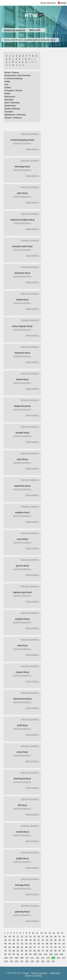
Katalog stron (55, 973)
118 (6, 961)
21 (18, 937)
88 (47, 951)
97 (22, 954)
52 (22, 944)
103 (51, 954)
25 (34, 937)
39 (30, 940)
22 (22, 937)
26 (39, 937)
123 (32, 961)
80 (14, 951)
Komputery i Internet (13, 90)
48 (5, 944)
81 (18, 951)
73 (47, 947)
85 (34, 951)
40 (34, 940)
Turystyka (9, 112)
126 (48, 961)
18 (5, 937)
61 (59, 944)
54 (30, 944)
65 (14, 947)
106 (6, 958)
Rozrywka (9, 100)
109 (22, 958)
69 (30, 947)
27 (43, 937)
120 (16, 961)
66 (18, 947)
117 (64, 958)
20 (14, 937)
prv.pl (64, 3)
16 (58, 933)
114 (48, 958)
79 (9, 951)
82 (22, 951)
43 (47, 940)
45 (55, 940)
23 (26, 937)
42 (43, 940)
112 (38, 958)
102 (46, 954)
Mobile (7, 93)
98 (26, 954)
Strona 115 (35, 30)
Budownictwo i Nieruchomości (18, 75)
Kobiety (8, 87)
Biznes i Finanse (12, 72)
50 (14, 944)
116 (58, 958)
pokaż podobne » (32, 149)
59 (51, 944)
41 (39, 940)
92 (64, 951)
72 (43, 947)
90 (55, 951)
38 (26, 940)
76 (59, 947)
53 (26, 944)
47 (64, 940)
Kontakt (26, 973)
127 (53, 961)
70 (34, 947)
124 (38, 961)
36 (18, 940)
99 (30, 954)
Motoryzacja (10, 97)
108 (16, 958)
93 (5, 954)
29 (51, 937)
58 (47, 944)
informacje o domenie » (30, 134)
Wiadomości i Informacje (15, 115)
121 (22, 961)
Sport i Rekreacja (12, 103)
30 (55, 937)
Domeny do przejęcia (14, 30)
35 (14, 940)
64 (9, 947)
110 (27, 958)
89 (51, 951)
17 (62, 933)
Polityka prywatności (39, 973)
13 (46, 933)
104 (56, 954)
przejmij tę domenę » (22, 143)
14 (50, 933)
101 (40, 954)
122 (27, 961)
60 (55, 944)
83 (26, 951)
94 (9, 954)
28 (47, 937)
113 (43, 958)
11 (37, 933)
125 (43, 961)
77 (64, 947)
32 (64, 937)
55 (34, 944)
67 (22, 947)
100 (35, 954)
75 (55, 947)
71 (39, 947)
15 (54, 933)
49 (9, 944)
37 (22, 940)
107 (11, 958)
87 (43, 951)
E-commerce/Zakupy (13, 78)
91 (59, 951)
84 (30, 951)
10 (33, 933)
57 (43, 944)
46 (59, 940)
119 (11, 961)
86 (39, 951)
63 (5, 947)
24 (30, 937)
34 (9, 940)
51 (18, 944)
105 (61, 954)
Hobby (7, 81)
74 (51, 947)
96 (18, 954)
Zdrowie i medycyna (13, 118)
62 (64, 944)
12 (41, 933)
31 (59, 937)
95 (14, 954)
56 (39, 944)
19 (9, 937)
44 (51, 940)
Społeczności (10, 106)
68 (26, 947)
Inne (6, 84)
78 (5, 951)
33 (5, 940)
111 (32, 958)
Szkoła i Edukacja (12, 109)
